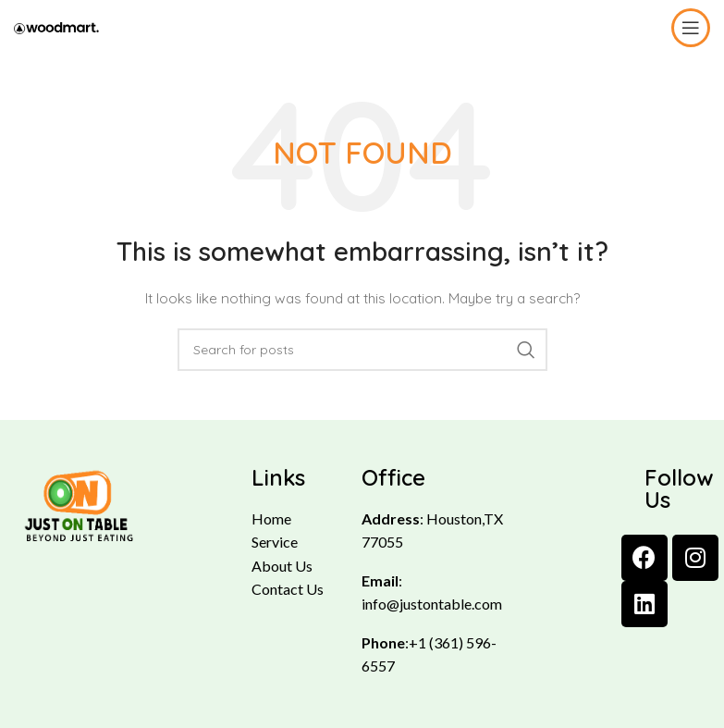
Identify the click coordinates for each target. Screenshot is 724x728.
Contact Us (288, 589)
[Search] (362, 350)
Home (271, 518)
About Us (282, 566)
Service (275, 542)
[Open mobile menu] (691, 28)
